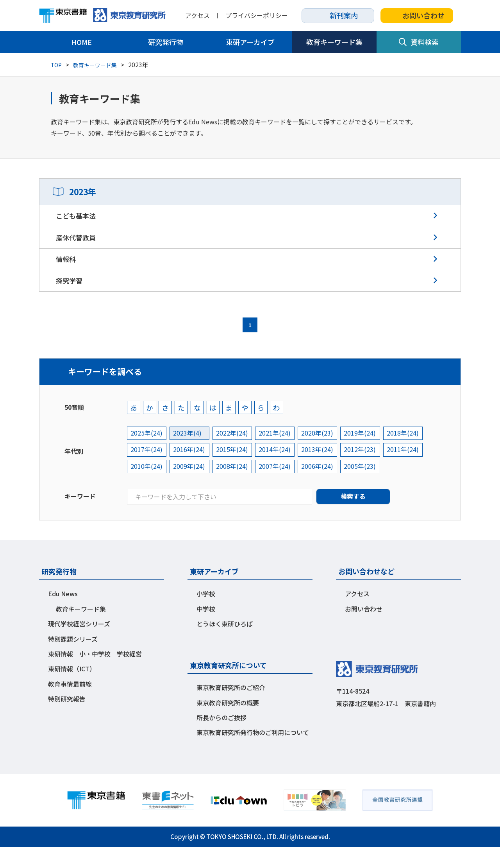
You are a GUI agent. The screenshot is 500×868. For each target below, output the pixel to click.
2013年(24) (321, 470)
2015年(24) (234, 470)
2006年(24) (321, 487)
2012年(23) (365, 470)
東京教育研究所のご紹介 (231, 708)
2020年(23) (321, 454)
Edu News (63, 615)
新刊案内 (338, 15)
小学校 (206, 615)
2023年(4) (188, 454)
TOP (57, 65)
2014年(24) (278, 470)
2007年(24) (278, 487)
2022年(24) (234, 454)
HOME (81, 42)
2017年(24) (146, 470)
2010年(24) (146, 487)
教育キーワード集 (334, 42)
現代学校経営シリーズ (79, 645)
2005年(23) (365, 487)
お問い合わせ (417, 15)
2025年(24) (146, 454)
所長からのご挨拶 (221, 739)
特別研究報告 (67, 720)
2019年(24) (365, 454)
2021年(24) (278, 454)
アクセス (197, 15)
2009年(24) (190, 487)
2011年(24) (409, 470)
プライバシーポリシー (257, 15)
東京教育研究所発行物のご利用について (253, 753)
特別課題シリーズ (73, 660)
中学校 (206, 630)
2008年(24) (234, 487)
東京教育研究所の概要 (228, 724)
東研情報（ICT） (72, 690)
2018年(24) (409, 454)
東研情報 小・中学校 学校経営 (95, 675)
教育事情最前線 (70, 705)
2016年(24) (190, 470)
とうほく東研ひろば (225, 645)
